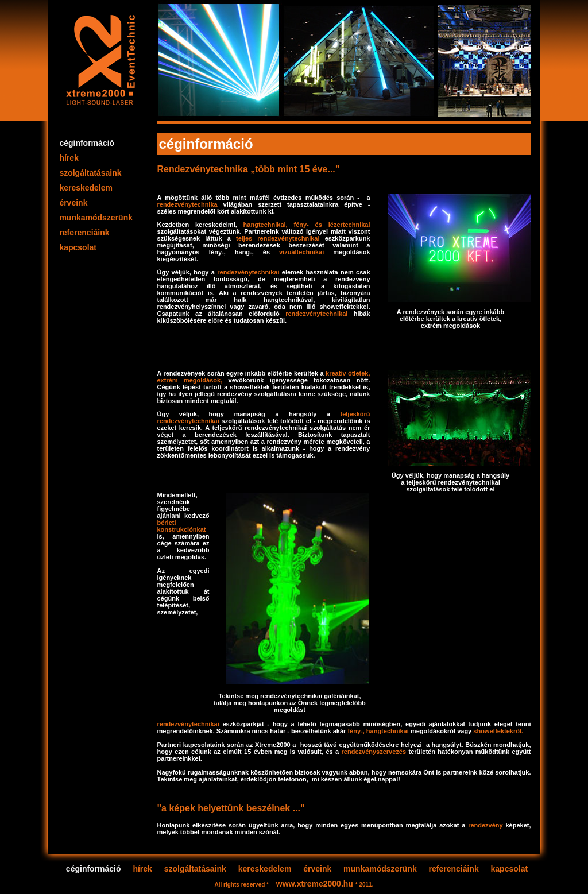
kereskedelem (86, 188)
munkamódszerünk (96, 218)
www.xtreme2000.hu (316, 884)
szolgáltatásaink (91, 173)
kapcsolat (78, 247)
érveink (74, 203)
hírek (69, 158)
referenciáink (85, 233)
